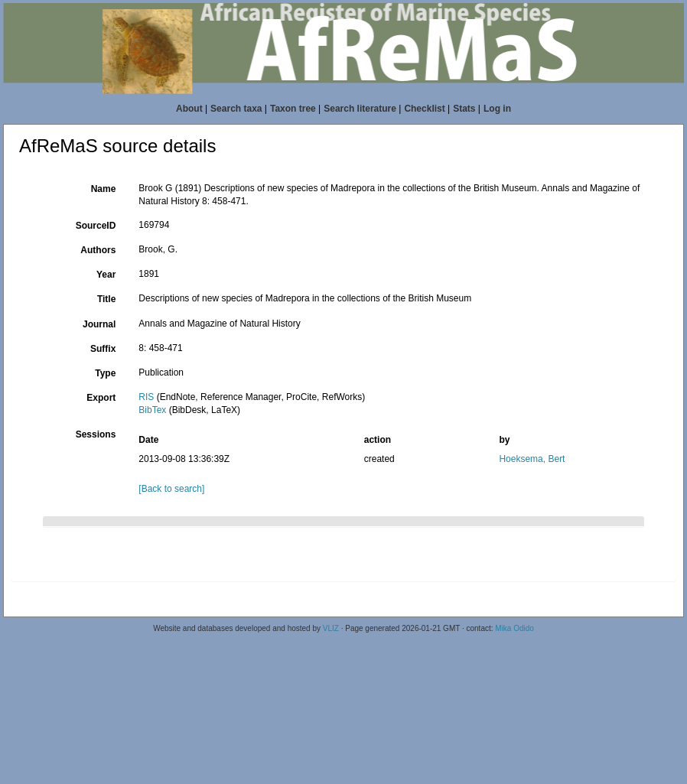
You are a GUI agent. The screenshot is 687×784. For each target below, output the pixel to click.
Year (106, 275)
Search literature (360, 109)
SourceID (96, 226)
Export (101, 398)
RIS (146, 397)
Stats (464, 109)
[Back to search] (171, 489)
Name (104, 189)
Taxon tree (293, 109)
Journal (99, 324)
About (189, 109)
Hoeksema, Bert (532, 459)
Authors (98, 250)
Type (105, 373)
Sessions (96, 434)
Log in (497, 109)
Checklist (424, 109)
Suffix (103, 349)
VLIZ (331, 628)
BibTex (152, 410)
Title (106, 299)
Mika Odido (514, 628)
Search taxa (236, 109)
